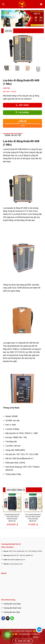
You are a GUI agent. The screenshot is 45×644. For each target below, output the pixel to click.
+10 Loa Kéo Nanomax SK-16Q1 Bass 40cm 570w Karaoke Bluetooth (33, 518)
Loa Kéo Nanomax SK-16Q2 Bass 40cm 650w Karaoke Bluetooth (12, 518)
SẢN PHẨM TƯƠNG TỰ (16, 490)
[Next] (42, 512)
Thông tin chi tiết (13, 135)
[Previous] (3, 512)
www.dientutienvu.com (16, 564)
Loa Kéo (8, 31)
